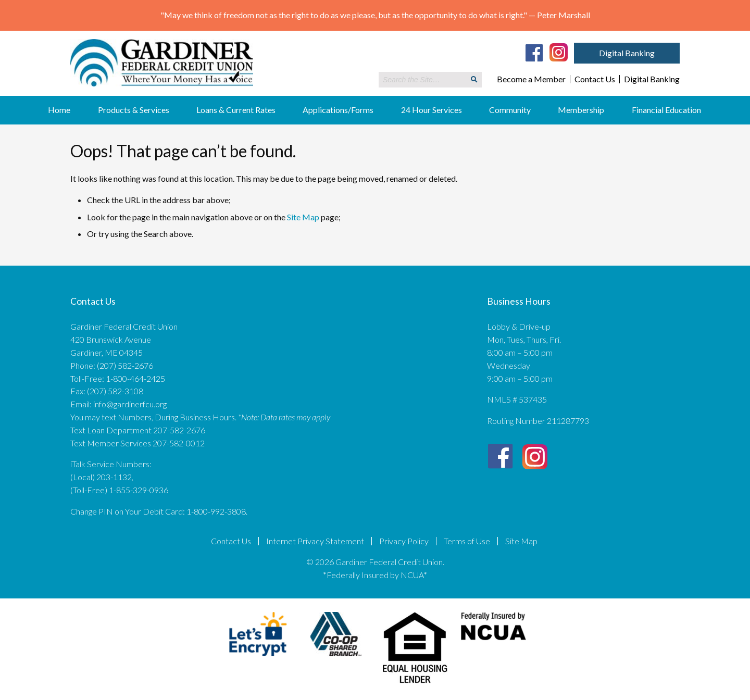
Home (59, 110)
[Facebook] (534, 53)
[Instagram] (559, 52)
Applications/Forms (338, 110)
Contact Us (595, 79)
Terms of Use (467, 541)
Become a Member (531, 79)
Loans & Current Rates (236, 110)
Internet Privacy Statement (315, 541)
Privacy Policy (404, 541)
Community (510, 110)
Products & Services (134, 110)
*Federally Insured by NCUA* (375, 575)
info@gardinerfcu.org (130, 404)
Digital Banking (627, 53)
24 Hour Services (432, 110)
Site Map (303, 217)
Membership (581, 110)
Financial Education (666, 110)
